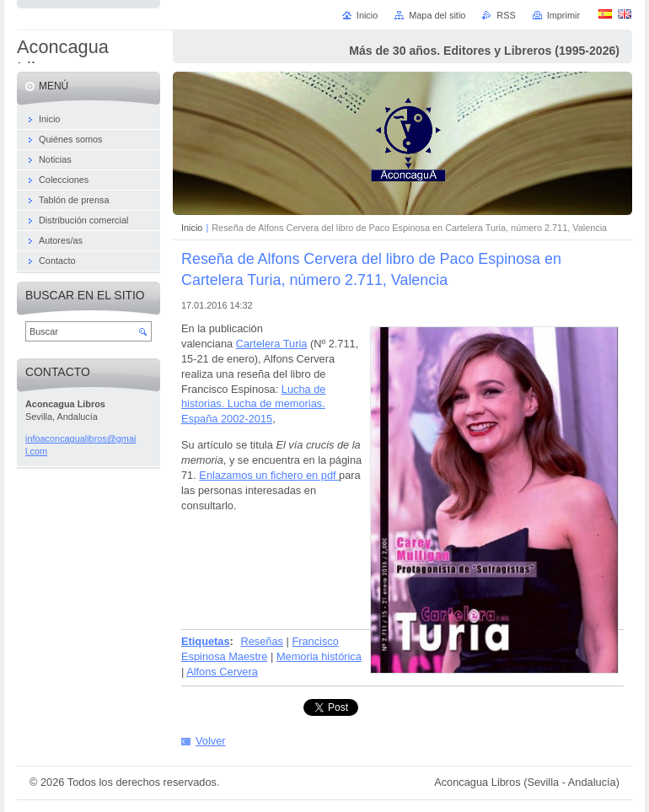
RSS (506, 15)
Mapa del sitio (437, 15)
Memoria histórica (319, 656)
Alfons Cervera (222, 672)
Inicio (192, 228)
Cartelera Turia (272, 344)
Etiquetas (206, 641)
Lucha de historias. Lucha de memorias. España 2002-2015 (253, 404)
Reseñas (262, 641)
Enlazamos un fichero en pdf (269, 475)
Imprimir (563, 15)
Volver (211, 741)
